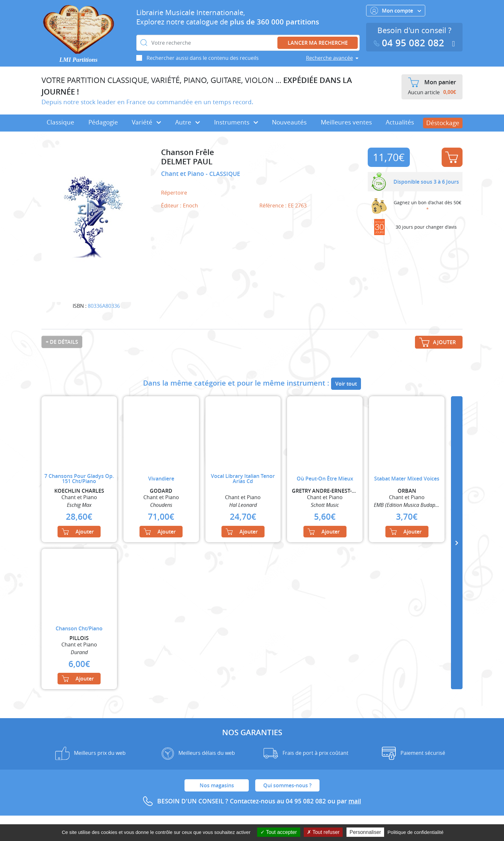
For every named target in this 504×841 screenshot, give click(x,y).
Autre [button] (188, 122)
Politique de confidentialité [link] (416, 832)
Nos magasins (217, 785)
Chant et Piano (183, 174)
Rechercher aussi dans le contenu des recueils (203, 58)
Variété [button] (146, 122)
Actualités (400, 122)
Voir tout (346, 384)
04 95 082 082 (410, 43)
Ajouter (452, 157)
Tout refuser (323, 832)
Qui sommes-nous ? (287, 785)
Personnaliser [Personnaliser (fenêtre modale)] (365, 832)
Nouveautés (289, 122)
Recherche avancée (329, 58)
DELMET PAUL (187, 162)
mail (355, 801)
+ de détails (62, 342)
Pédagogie (103, 122)
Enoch (190, 206)
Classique (60, 122)
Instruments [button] (236, 122)
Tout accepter (279, 832)
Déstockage (443, 123)
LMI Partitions (79, 60)
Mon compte (396, 11)
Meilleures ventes (346, 122)
